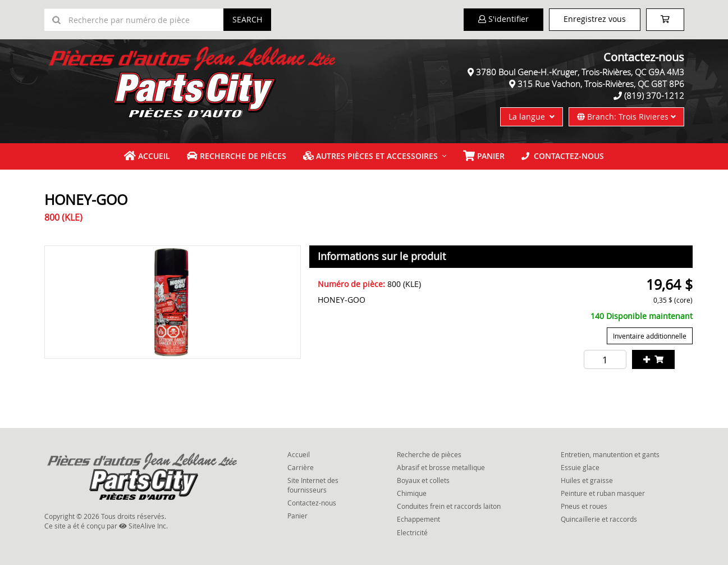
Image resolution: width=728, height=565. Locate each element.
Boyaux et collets (423, 480)
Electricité (412, 532)
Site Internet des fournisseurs (313, 485)
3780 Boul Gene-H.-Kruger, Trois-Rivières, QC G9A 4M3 (580, 72)
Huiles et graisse (587, 480)
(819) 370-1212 (654, 95)
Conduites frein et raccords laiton (449, 506)
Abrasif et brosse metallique (441, 467)
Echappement (418, 519)
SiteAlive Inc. (143, 526)
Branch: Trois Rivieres (626, 117)
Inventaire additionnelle (650, 336)
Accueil (147, 156)
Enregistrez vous (595, 19)
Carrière (301, 467)
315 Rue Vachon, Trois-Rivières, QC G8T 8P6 (601, 84)
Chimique (412, 493)
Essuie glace (580, 467)
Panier (297, 516)
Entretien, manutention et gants (610, 454)
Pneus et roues (584, 506)
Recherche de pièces (237, 156)
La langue (532, 117)
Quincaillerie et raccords (599, 519)
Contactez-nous (563, 156)
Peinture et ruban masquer (603, 493)
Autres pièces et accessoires (370, 156)
